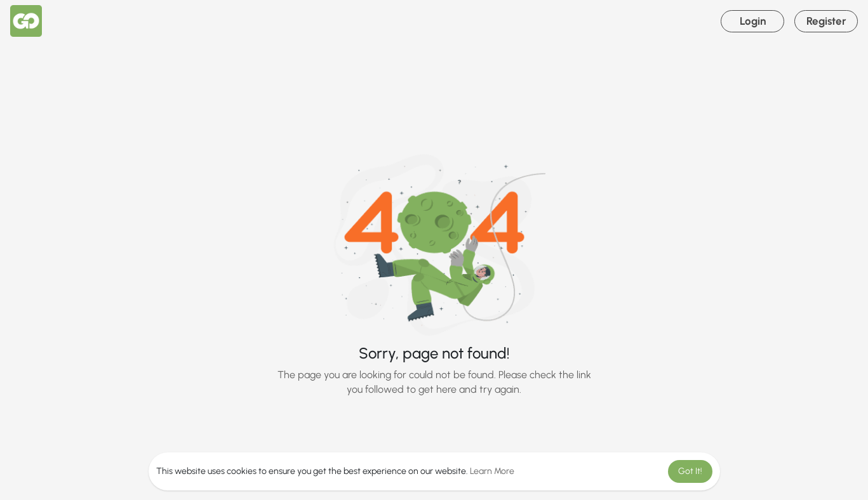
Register (826, 21)
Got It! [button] (690, 471)
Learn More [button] (492, 471)
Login (753, 21)
